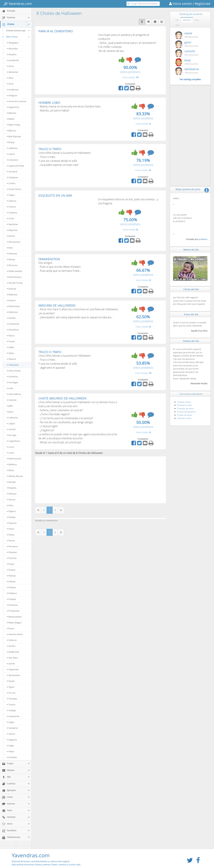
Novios (11, 500)
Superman (13, 669)
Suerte (11, 664)
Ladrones (12, 418)
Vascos (11, 734)
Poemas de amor (185, 408)
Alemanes (13, 72)
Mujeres (12, 488)
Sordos (11, 646)
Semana (187, 20)
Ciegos (11, 195)
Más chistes (16, 37)
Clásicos (12, 201)
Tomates (12, 699)
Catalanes (13, 177)
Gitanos (12, 359)
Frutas (11, 341)
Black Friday (14, 125)
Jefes (10, 406)
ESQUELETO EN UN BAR (55, 195)
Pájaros (11, 511)
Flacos (11, 336)
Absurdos (12, 49)
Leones (11, 429)
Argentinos (13, 107)
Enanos (11, 300)
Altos (10, 78)
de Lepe (12, 435)
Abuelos (12, 54)
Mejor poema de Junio (188, 189)
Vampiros (12, 728)
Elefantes (12, 295)
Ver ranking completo (190, 79)
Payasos (12, 523)
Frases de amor (185, 415)
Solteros (12, 640)
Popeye (11, 599)
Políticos (12, 593)
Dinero (11, 236)
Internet (12, 400)
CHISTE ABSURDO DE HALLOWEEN (63, 398)
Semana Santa (15, 634)
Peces (11, 529)
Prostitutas (13, 611)
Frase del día (191, 314)
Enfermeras (13, 306)
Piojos (11, 564)
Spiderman (13, 652)
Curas (11, 218)
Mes (197, 20)
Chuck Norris (14, 189)
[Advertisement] (67, 58)
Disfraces (12, 254)
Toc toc (11, 693)
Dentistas (12, 224)
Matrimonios (14, 459)
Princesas (12, 605)
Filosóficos (13, 330)
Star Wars (12, 658)
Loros (11, 453)
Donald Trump (15, 283)
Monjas (11, 482)
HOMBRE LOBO (49, 103)
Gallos (11, 347)
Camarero (13, 160)
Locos (11, 447)
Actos (10, 66)
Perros (11, 541)
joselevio (203, 239)
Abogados (13, 43)
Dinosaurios (14, 242)
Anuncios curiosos (17, 101)
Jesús (10, 412)
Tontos (11, 705)
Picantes (12, 552)
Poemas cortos (184, 405)
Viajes (11, 746)
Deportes (12, 230)
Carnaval (12, 172)
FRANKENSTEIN (49, 259)
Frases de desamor (186, 412)
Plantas (11, 576)
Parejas (11, 517)
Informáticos (14, 394)
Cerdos (11, 183)
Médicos (12, 464)
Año (178, 25)
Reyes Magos (14, 623)
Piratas (11, 570)
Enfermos (12, 312)
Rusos (11, 628)
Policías (11, 587)
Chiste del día (191, 289)
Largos (11, 423)
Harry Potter (14, 371)
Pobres (11, 582)
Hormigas (13, 382)
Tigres (11, 687)
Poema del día (191, 341)
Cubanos (12, 213)
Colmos (11, 207)
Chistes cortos (184, 402)
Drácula (11, 289)
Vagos (11, 722)
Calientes (12, 148)
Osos (10, 505)
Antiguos (12, 95)
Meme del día (191, 250)
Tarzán (11, 681)
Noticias (12, 494)
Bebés (11, 119)
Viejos (11, 751)
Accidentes (13, 60)
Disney (11, 259)
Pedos (11, 535)
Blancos (12, 131)
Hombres (12, 377)
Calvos (11, 154)
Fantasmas (13, 324)
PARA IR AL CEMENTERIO (56, 31)
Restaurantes (14, 617)
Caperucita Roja (15, 166)
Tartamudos (14, 675)
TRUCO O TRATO (50, 149)
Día (177, 20)
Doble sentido (15, 271)
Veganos (12, 740)
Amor (10, 84)
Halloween (13, 365)
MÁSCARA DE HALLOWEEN (57, 305)
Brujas (11, 142)
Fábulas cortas (184, 418)
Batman (12, 113)
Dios (10, 248)
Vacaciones (13, 716)
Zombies (12, 757)
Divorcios (12, 265)
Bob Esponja (14, 136)
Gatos (11, 353)
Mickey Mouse (15, 476)
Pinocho (12, 558)
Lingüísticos (14, 441)
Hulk (10, 388)
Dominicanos (14, 277)
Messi (11, 470)
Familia (11, 318)
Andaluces (13, 90)
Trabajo (11, 710)
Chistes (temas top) (18, 30)
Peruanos (12, 546)
